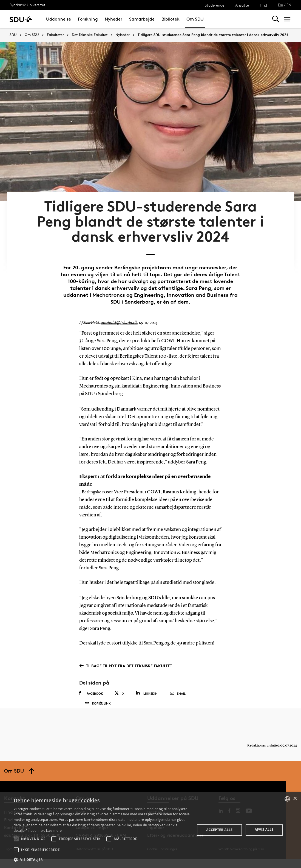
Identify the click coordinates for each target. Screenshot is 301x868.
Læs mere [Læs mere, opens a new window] (54, 831)
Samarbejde (142, 19)
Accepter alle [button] (219, 830)
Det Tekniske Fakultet (90, 35)
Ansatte (242, 5)
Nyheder (113, 19)
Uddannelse (59, 19)
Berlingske (93, 490)
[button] (16, 839)
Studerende (215, 5)
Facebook (91, 692)
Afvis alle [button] (264, 829)
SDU (13, 35)
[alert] (150, 830)
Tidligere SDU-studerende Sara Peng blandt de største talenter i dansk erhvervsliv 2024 (213, 35)
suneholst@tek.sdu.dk (117, 321)
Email (178, 692)
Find (263, 5)
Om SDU (195, 19)
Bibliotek (171, 19)
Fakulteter (55, 35)
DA (281, 5)
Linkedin (147, 692)
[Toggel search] (276, 19)
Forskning (88, 19)
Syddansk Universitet (28, 5)
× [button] (295, 799)
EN (289, 5)
